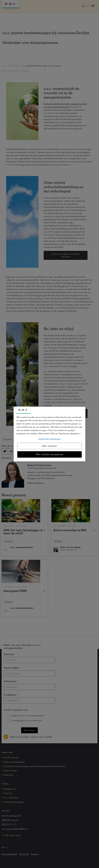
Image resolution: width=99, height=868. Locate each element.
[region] (49, 434)
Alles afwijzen (50, 446)
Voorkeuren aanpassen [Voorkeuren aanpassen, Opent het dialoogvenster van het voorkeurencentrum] (49, 439)
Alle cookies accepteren (50, 454)
